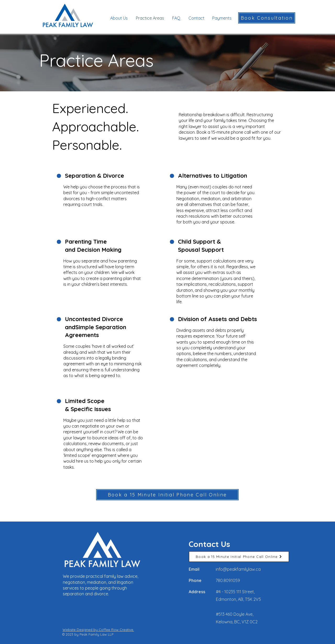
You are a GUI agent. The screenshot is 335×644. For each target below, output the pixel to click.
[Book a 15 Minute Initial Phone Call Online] (167, 495)
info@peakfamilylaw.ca (238, 569)
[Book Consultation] (267, 18)
